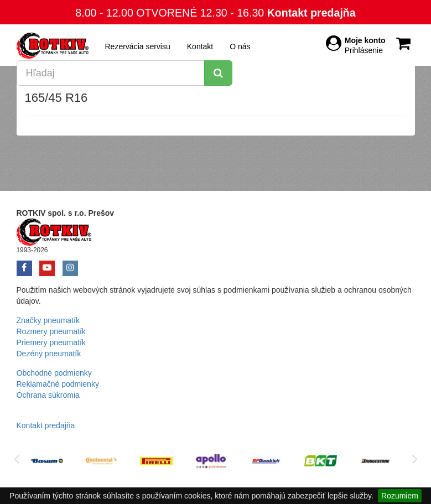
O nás (240, 46)
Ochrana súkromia (48, 395)
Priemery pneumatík (51, 342)
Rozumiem (400, 496)
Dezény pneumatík (49, 354)
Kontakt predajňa (311, 13)
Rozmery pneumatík (51, 331)
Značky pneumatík (48, 320)
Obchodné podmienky (54, 373)
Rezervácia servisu (138, 46)
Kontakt (200, 46)
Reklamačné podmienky (58, 384)
